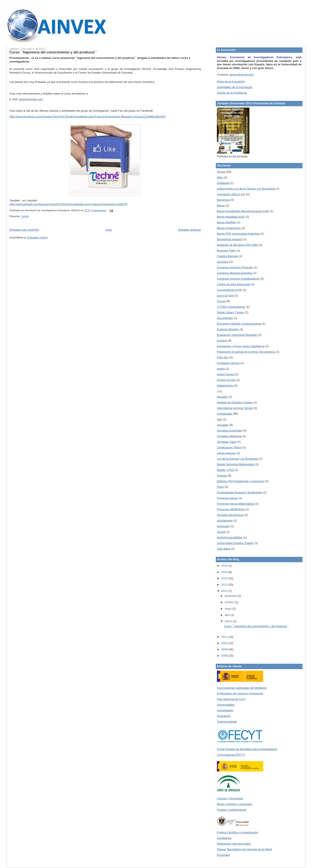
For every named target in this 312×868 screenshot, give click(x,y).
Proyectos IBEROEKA (231, 509)
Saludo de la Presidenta (232, 93)
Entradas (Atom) (38, 238)
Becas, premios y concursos (235, 804)
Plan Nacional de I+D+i (231, 699)
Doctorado (223, 855)
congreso (223, 262)
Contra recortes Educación (234, 284)
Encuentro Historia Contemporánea (239, 324)
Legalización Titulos (229, 447)
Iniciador (222, 397)
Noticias (222, 476)
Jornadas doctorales (230, 431)
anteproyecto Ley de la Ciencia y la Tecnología (246, 189)
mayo (228, 609)
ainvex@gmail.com (31, 99)
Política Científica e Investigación (238, 832)
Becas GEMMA (227, 222)
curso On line (225, 296)
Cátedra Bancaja (227, 256)
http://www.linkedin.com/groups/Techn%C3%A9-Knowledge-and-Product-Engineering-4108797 (69, 204)
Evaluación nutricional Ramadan (237, 335)
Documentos (225, 318)
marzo (229, 621)
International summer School (235, 408)
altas (220, 177)
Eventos (222, 341)
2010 (225, 643)
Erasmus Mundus (228, 329)
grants (221, 369)
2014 (225, 578)
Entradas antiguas (189, 230)
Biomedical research (230, 239)
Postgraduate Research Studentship (240, 492)
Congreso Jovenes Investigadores (238, 279)
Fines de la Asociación (231, 81)
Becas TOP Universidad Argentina (238, 234)
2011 (225, 637)
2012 (225, 591)
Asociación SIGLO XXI (231, 194)
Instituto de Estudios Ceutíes (235, 402)
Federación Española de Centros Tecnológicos (246, 352)
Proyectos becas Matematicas (236, 504)
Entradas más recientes (24, 230)
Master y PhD (225, 470)
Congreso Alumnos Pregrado (235, 267)
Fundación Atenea (228, 363)
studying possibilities (230, 537)
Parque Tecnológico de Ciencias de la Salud (244, 849)
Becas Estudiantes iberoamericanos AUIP (243, 211)
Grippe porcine (226, 380)
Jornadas (223, 425)
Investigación (225, 710)
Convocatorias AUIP (229, 290)
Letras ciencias (226, 453)
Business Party (226, 250)
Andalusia (223, 183)
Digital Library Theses (230, 312)
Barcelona (223, 200)
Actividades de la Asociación (235, 87)
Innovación (224, 716)
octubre (230, 602)
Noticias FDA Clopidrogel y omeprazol (241, 481)
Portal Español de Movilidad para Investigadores (247, 749)
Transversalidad (227, 722)
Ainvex (221, 172)
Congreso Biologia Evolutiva (235, 273)
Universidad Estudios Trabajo (235, 543)
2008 (225, 656)
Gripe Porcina (225, 374)
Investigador (225, 414)
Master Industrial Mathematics (236, 464)
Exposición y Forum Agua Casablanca (241, 346)
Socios (221, 532)
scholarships (225, 521)
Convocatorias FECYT (231, 755)
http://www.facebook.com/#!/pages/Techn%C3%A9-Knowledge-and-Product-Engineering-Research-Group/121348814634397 (88, 117)
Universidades (226, 705)
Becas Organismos (229, 228)
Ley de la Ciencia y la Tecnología (237, 459)
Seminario (223, 526)
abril (228, 615)
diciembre (231, 596)
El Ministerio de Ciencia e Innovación (240, 693)
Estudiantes (224, 838)
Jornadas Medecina (229, 436)
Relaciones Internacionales (234, 844)
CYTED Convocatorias (231, 307)
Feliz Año (223, 357)
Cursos (25, 216)
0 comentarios (99, 210)
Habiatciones (225, 386)
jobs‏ (219, 419)
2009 (225, 649)
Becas (221, 205)
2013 (225, 585)
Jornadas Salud (227, 442)
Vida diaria (223, 549)
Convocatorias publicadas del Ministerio (242, 688)
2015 (225, 572)
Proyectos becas (227, 498)
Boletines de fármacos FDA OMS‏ (238, 245)
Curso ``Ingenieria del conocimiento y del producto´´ (53, 52)
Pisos (220, 487)
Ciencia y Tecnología (230, 798)
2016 (225, 566)
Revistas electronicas (230, 515)
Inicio (109, 230)
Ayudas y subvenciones (232, 810)
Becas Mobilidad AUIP (231, 217)
